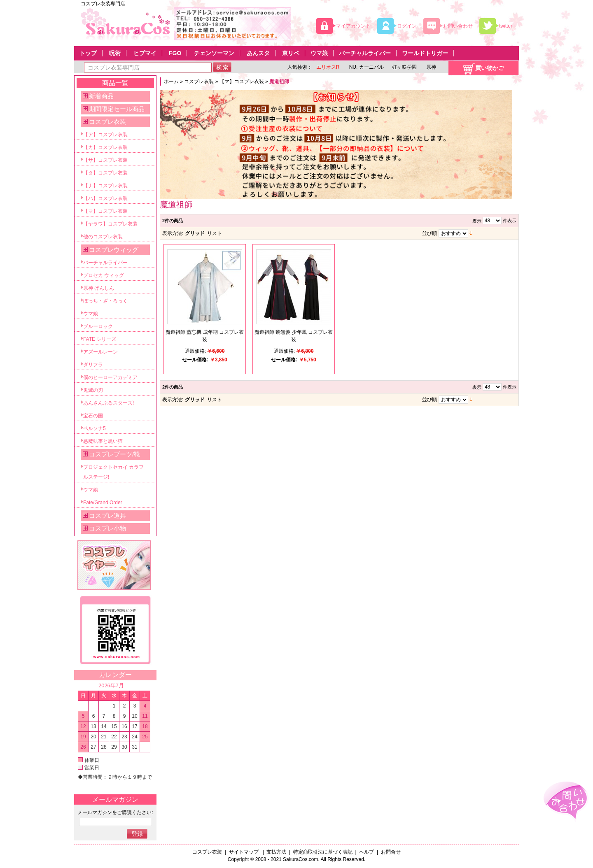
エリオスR (328, 67)
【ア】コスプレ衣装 (105, 135)
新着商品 (101, 96)
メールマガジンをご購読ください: (115, 812)
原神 (431, 67)
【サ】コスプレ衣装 (105, 160)
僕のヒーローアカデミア (110, 377)
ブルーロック (98, 326)
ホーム (171, 81)
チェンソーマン (214, 53)
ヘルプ (367, 852)
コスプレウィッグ (114, 250)
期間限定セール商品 (117, 109)
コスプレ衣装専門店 (103, 4)
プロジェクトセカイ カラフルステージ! (113, 472)
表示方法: (173, 233)
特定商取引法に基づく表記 (323, 852)
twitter (506, 26)
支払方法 (276, 852)
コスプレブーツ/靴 (114, 454)
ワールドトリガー (425, 53)
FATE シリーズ (100, 339)
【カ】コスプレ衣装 (105, 147)
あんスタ (258, 53)
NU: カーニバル (365, 67)
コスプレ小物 (107, 528)
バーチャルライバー (365, 53)
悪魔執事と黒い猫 (103, 441)
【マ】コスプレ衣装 (242, 81)
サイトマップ (244, 852)
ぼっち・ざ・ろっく (105, 301)
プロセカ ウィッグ (104, 275)
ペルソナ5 (95, 428)
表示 (477, 221)
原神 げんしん (99, 288)
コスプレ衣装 (199, 81)
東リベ (291, 53)
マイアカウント (353, 26)
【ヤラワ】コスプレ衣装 (110, 224)
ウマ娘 (319, 53)
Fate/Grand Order (103, 503)
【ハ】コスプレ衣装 (105, 198)
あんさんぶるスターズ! (109, 403)
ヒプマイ (145, 53)
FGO (175, 53)
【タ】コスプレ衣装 (105, 173)
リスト (215, 233)
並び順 (430, 233)
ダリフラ (93, 365)
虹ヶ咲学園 (404, 67)
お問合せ (391, 852)
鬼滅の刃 (93, 390)
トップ (88, 53)
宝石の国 (93, 416)
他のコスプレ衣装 (103, 237)
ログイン (407, 26)
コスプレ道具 (107, 515)
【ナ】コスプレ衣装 (105, 186)
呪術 (115, 53)
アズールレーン (100, 352)
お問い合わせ (458, 26)
